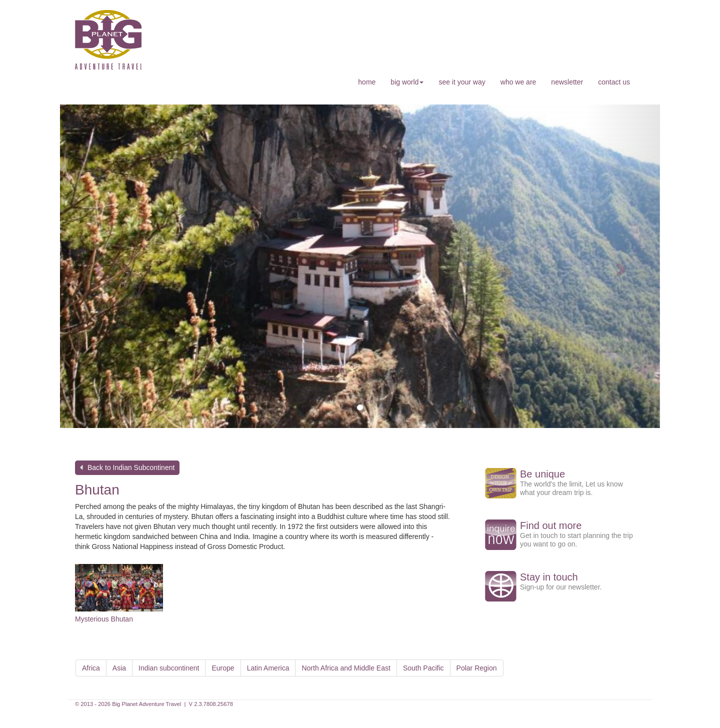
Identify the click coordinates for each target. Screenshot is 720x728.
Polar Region (477, 668)
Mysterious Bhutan (104, 619)
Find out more (551, 525)
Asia (119, 668)
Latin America (268, 668)
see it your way (462, 82)
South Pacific (423, 668)
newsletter (567, 82)
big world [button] (407, 82)
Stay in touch (549, 577)
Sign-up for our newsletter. (561, 587)
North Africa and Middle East (346, 668)
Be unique (542, 474)
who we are (518, 82)
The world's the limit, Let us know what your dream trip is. (571, 488)
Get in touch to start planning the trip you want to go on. (576, 540)
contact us (614, 82)
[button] (97, 266)
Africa (91, 668)
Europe (223, 668)
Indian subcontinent (169, 668)
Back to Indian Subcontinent (131, 467)
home (367, 82)
